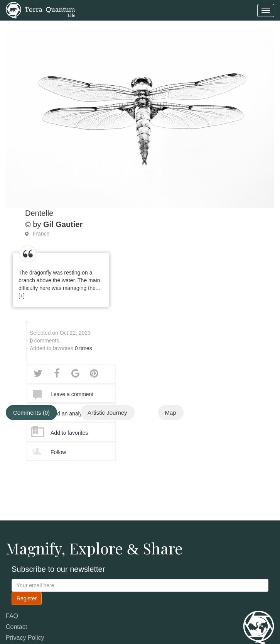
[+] (22, 296)
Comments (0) (31, 413)
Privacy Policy (25, 638)
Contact (16, 627)
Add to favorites (69, 433)
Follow (58, 452)
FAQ (12, 616)
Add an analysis (70, 414)
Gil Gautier (63, 224)
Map (171, 413)
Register (27, 598)
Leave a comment (72, 394)
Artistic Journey (107, 413)
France (41, 234)
